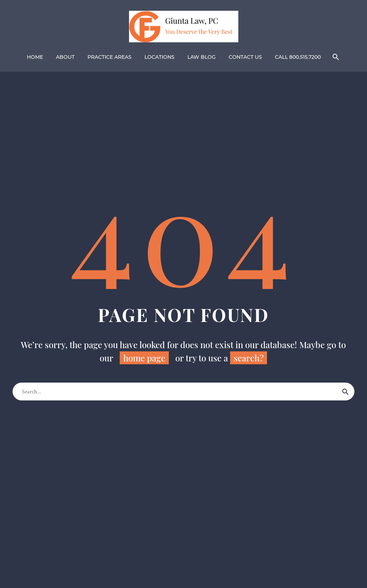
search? (249, 358)
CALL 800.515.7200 (298, 57)
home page (144, 358)
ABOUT (65, 57)
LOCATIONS (159, 57)
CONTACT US (245, 57)
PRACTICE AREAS (109, 57)
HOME (35, 57)
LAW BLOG (202, 57)
